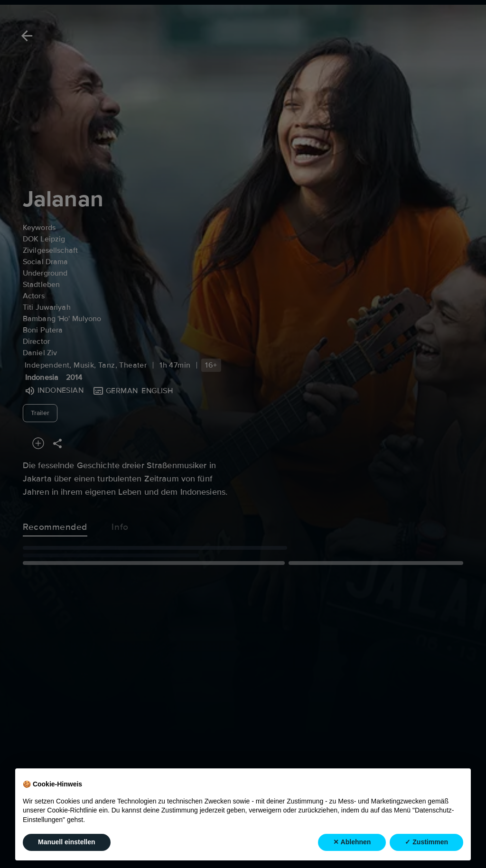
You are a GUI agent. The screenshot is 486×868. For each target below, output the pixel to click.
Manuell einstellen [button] (67, 842)
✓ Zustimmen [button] (426, 842)
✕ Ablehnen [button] (352, 842)
